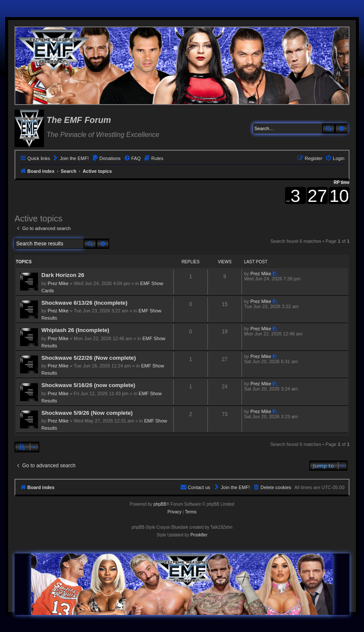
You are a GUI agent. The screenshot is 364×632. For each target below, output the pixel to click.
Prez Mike (58, 283)
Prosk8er (199, 535)
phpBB (160, 504)
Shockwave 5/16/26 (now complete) (88, 385)
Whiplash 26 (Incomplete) (75, 330)
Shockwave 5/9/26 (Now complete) (87, 413)
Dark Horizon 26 (63, 275)
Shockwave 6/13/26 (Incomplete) (84, 303)
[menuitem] (70, 158)
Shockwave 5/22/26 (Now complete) (89, 358)
